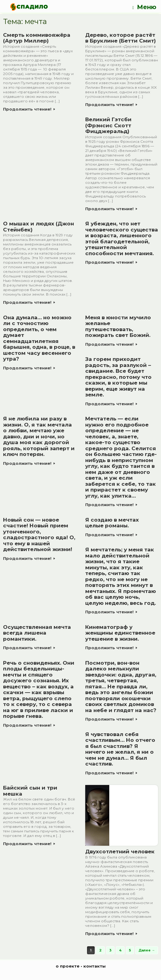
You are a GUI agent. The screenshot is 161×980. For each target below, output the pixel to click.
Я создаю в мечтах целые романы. (112, 523)
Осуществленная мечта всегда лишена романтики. (37, 633)
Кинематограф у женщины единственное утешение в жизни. (120, 633)
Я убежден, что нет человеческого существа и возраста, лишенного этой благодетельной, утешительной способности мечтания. (122, 238)
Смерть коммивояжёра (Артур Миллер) (37, 38)
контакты (94, 966)
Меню (144, 7)
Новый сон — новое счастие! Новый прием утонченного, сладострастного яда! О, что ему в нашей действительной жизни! (39, 535)
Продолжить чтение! (29, 109)
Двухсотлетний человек (120, 852)
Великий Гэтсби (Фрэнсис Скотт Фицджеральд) (108, 125)
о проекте (68, 966)
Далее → (147, 950)
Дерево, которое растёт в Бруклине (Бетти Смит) (121, 38)
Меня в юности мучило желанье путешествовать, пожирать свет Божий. (118, 326)
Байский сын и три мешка (30, 791)
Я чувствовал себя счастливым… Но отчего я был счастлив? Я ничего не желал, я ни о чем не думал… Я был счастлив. (120, 749)
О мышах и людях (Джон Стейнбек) (38, 227)
